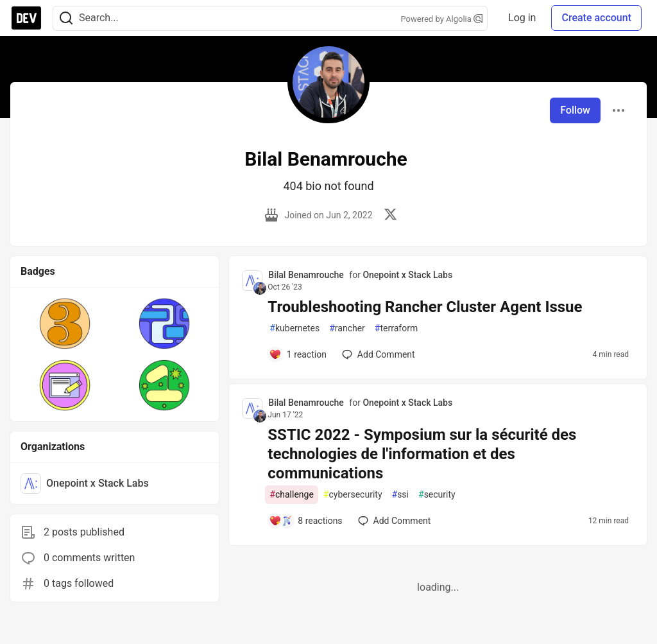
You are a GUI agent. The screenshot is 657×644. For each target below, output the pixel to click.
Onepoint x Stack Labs (407, 275)
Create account (596, 18)
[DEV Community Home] (26, 18)
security (437, 495)
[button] (65, 324)
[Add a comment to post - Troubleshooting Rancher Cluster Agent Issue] (298, 354)
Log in (522, 18)
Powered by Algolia (442, 19)
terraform (396, 328)
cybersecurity (353, 495)
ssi (400, 495)
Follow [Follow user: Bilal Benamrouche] (575, 110)
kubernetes (294, 328)
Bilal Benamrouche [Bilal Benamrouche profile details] (306, 275)
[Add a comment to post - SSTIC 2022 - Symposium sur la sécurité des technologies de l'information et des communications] (305, 521)
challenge (292, 495)
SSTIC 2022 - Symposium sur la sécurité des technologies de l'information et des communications (422, 454)
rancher (347, 328)
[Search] (66, 18)
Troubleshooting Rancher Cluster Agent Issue (425, 307)
